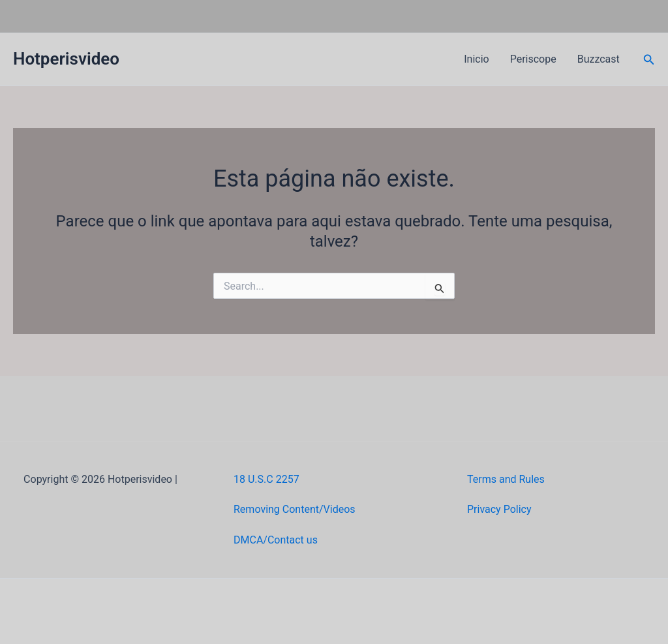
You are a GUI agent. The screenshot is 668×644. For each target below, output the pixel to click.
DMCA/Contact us (276, 540)
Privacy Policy (499, 509)
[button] (649, 60)
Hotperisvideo (66, 59)
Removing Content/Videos (295, 509)
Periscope (533, 59)
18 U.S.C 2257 (266, 479)
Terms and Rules (506, 479)
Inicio (476, 59)
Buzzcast (599, 59)
